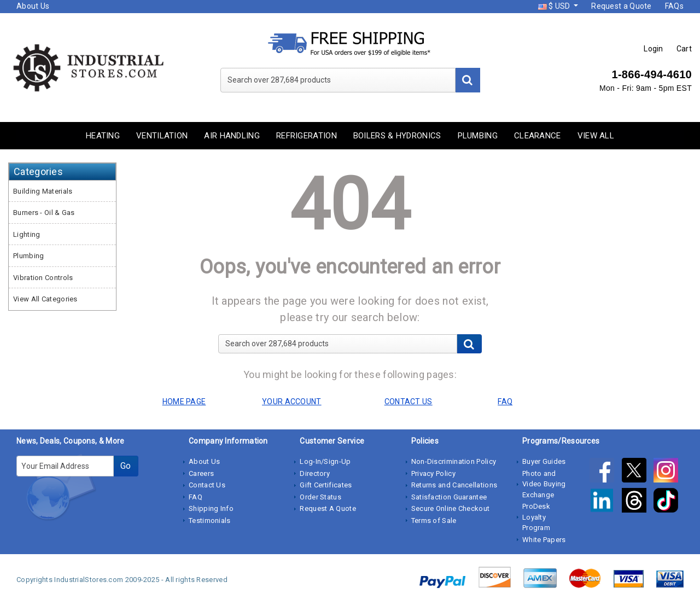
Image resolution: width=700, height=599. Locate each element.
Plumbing (478, 136)
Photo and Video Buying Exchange (544, 484)
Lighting (27, 234)
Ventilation (162, 136)
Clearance (538, 136)
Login (654, 49)
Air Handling (232, 136)
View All (596, 136)
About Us (33, 6)
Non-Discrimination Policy (454, 461)
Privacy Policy (433, 473)
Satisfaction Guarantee (449, 497)
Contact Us (207, 485)
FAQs (674, 6)
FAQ (196, 497)
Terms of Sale (434, 521)
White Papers (544, 540)
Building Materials (43, 191)
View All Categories (45, 299)
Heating (103, 136)
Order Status (320, 497)
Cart (684, 49)
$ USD (555, 6)
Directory (315, 473)
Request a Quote (622, 6)
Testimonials (210, 521)
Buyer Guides (544, 461)
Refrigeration (307, 136)
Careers (201, 473)
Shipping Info (211, 508)
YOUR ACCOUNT (292, 402)
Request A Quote (328, 508)
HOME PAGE (184, 402)
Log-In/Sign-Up (325, 461)
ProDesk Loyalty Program (536, 517)
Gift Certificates (326, 485)
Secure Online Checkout (451, 508)
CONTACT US (409, 402)
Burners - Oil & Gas (44, 213)
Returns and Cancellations (454, 485)
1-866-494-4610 (652, 74)
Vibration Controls (43, 278)
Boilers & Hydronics (397, 136)
